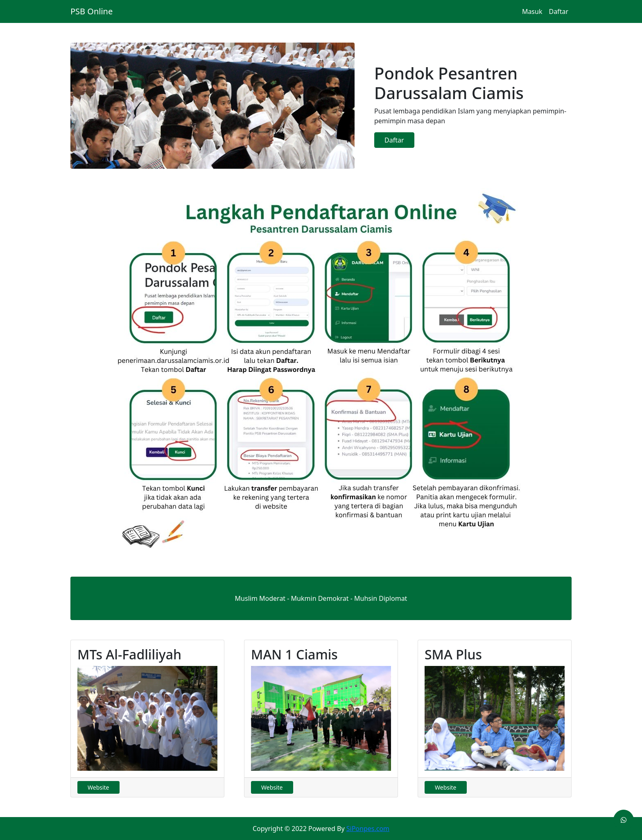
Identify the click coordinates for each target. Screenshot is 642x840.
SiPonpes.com (368, 829)
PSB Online (92, 11)
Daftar (558, 11)
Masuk (532, 11)
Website (98, 787)
